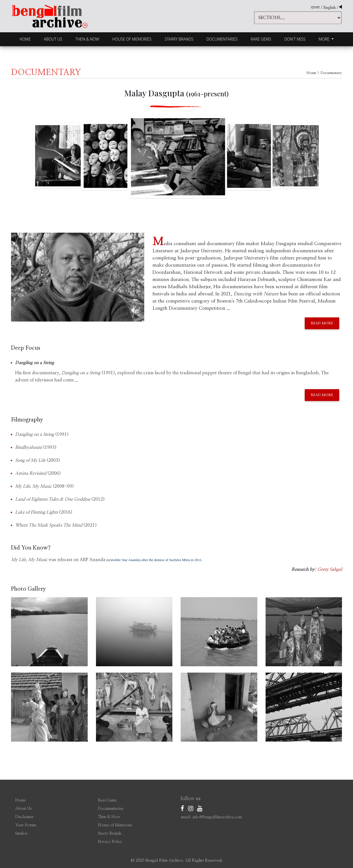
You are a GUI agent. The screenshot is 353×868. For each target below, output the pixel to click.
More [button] (324, 39)
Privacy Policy (110, 842)
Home (25, 39)
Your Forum (26, 825)
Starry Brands (179, 39)
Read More (322, 323)
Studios (21, 834)
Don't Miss (295, 39)
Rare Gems (261, 39)
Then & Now (87, 39)
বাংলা (315, 8)
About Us (53, 39)
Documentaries (222, 39)
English (330, 8)
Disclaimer (24, 817)
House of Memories (132, 39)
